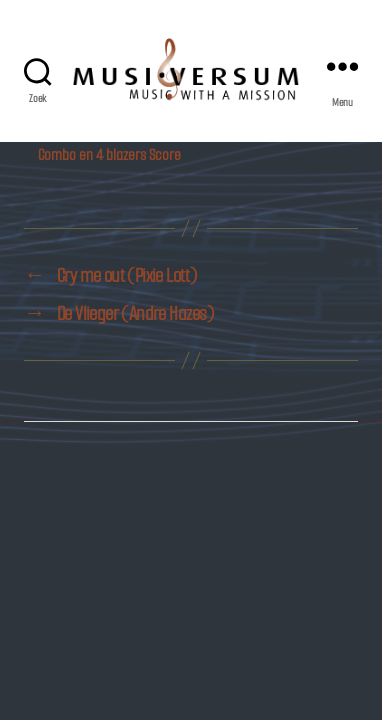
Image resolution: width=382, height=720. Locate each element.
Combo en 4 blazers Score (109, 154)
